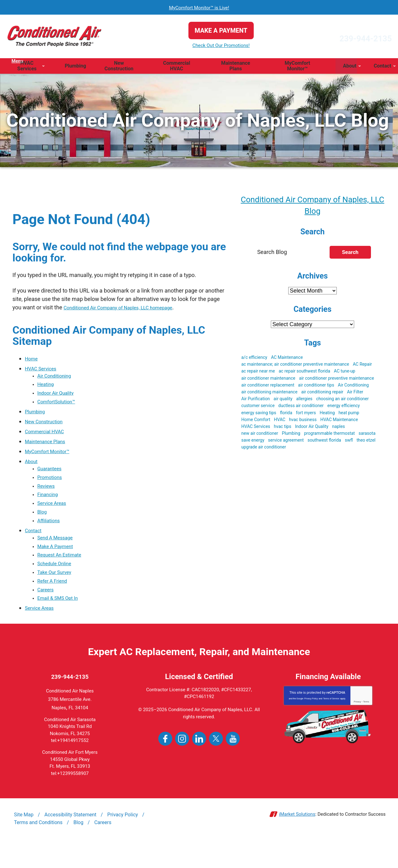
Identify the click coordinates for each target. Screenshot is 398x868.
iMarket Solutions (297, 840)
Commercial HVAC (48, 436)
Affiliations (51, 535)
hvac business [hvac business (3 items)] (303, 421)
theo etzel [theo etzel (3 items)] (366, 442)
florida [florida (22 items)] (286, 415)
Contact (35, 544)
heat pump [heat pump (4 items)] (349, 415)
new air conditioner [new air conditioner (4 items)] (260, 435)
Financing (49, 505)
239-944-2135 (343, 36)
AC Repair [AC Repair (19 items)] (362, 366)
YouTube (233, 765)
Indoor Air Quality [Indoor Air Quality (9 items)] (312, 428)
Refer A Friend (55, 603)
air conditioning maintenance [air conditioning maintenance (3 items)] (269, 394)
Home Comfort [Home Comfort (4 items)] (256, 421)
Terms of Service (331, 725)
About (32, 466)
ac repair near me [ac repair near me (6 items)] (258, 373)
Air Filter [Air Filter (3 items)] (355, 394)
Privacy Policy (311, 725)
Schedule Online (57, 583)
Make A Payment (58, 563)
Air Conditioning (57, 377)
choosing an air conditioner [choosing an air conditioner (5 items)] (342, 401)
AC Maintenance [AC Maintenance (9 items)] (287, 359)
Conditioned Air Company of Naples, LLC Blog (313, 206)
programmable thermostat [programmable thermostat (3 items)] (329, 435)
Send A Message (58, 553)
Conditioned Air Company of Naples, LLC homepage (128, 307)
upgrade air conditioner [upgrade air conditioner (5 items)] (264, 449)
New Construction (47, 427)
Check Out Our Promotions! (199, 46)
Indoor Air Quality (59, 397)
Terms (366, 728)
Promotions (52, 485)
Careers (47, 613)
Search (350, 254)
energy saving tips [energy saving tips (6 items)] (259, 415)
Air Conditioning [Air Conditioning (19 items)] (354, 387)
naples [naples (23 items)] (338, 428)
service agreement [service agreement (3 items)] (286, 442)
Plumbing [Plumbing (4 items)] (291, 435)
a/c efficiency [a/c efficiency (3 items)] (254, 359)
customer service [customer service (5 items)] (258, 407)
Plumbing (37, 417)
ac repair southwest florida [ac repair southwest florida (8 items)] (304, 373)
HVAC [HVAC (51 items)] (280, 421)
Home (32, 358)
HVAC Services (43, 368)
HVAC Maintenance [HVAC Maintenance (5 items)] (339, 421)
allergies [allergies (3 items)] (304, 401)
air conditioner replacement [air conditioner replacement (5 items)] (268, 387)
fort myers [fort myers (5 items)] (306, 415)
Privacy (357, 728)
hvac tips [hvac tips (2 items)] (283, 428)
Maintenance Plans (49, 446)
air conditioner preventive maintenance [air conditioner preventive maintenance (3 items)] (337, 380)
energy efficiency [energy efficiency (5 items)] (344, 407)
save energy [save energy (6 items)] (253, 442)
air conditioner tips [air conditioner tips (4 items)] (316, 387)
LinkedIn (199, 765)
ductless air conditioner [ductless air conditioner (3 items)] (301, 407)
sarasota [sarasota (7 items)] (367, 435)
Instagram (182, 765)
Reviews (48, 495)
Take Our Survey (57, 593)
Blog (43, 525)
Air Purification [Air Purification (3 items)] (256, 401)
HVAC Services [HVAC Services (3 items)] (256, 428)
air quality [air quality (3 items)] (283, 401)
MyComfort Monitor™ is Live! (199, 7)
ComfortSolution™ (60, 407)
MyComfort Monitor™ (51, 456)
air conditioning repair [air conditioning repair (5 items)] (322, 394)
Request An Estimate (63, 573)
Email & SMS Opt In (61, 623)
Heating (47, 387)
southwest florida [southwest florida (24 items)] (324, 442)
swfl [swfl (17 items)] (349, 442)
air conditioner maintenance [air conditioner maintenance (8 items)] (268, 380)
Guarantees (52, 475)
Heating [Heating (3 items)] (327, 415)
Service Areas (54, 515)
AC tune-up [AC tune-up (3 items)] (345, 373)
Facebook (165, 765)
